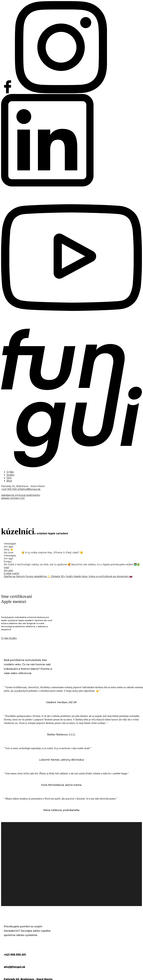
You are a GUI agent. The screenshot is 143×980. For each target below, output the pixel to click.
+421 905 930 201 (11, 489)
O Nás (10, 472)
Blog (9, 481)
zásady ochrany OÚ (13, 498)
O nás (5, 638)
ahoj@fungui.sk (31, 489)
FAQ (9, 478)
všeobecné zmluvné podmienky (21, 495)
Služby (10, 475)
